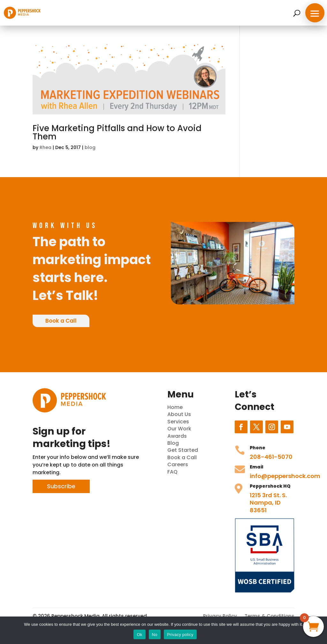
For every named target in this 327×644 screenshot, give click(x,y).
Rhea (46, 147)
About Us (179, 414)
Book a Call (61, 321)
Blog (173, 443)
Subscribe (61, 486)
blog (90, 147)
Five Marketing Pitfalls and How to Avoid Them (117, 132)
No (155, 635)
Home (175, 407)
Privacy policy (180, 635)
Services (178, 422)
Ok (139, 635)
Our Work (179, 429)
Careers (178, 464)
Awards (177, 436)
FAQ (172, 472)
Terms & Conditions (270, 616)
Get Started (183, 450)
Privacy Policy (220, 616)
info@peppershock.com (285, 476)
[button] (315, 13)
